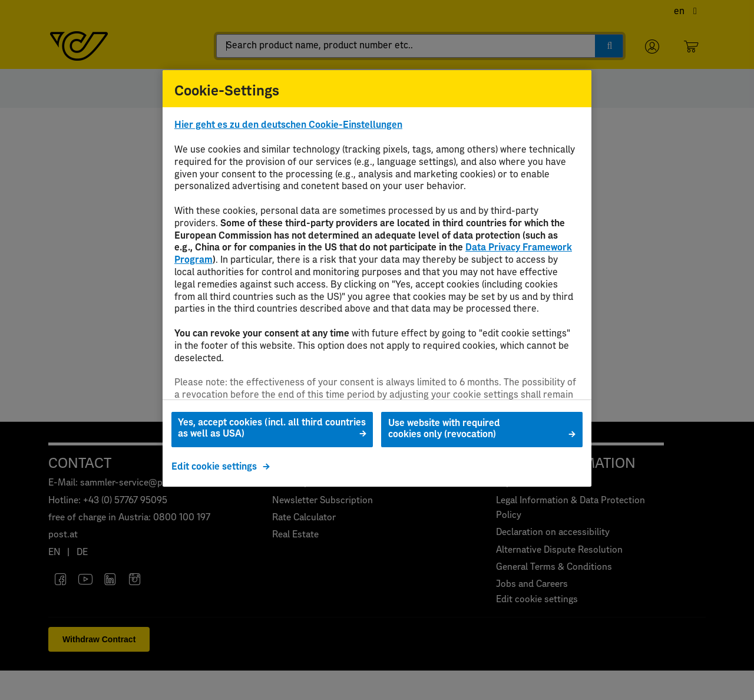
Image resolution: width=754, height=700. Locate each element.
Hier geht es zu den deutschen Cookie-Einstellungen (288, 125)
